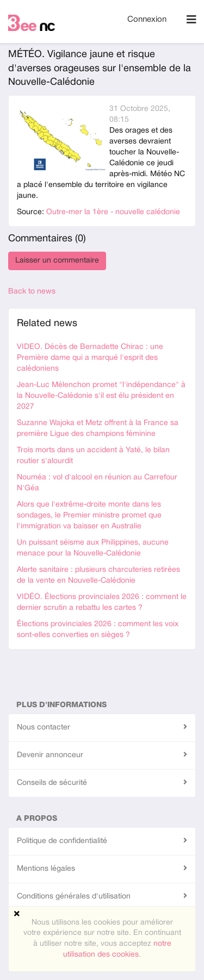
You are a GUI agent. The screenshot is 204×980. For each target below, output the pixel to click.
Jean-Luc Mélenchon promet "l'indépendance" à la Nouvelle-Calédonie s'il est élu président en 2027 (101, 396)
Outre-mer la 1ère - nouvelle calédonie (113, 212)
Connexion (147, 20)
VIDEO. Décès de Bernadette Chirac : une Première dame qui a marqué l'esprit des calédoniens (90, 358)
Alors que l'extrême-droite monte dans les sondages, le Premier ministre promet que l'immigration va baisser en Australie (89, 516)
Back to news (32, 292)
